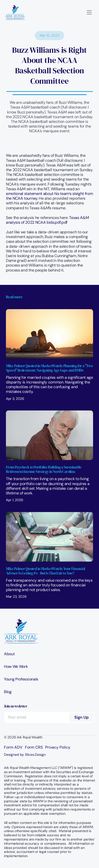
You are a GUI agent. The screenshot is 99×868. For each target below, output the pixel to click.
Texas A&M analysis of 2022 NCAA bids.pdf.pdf (48, 220)
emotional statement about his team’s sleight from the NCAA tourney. (50, 196)
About (9, 654)
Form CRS (34, 747)
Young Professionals (21, 679)
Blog (8, 692)
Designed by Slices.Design (25, 755)
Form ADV (13, 747)
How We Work (16, 666)
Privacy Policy (58, 747)
